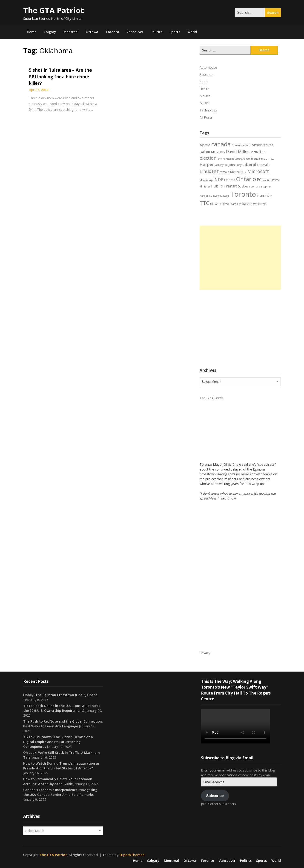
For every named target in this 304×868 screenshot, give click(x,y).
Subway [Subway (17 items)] (214, 196)
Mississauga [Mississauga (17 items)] (207, 180)
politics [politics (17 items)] (267, 180)
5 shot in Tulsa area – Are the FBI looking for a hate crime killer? (60, 77)
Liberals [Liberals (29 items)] (263, 165)
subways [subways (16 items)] (225, 196)
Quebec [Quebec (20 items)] (243, 186)
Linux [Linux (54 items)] (205, 171)
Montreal (71, 32)
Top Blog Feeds (211, 398)
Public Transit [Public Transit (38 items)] (224, 186)
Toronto (112, 32)
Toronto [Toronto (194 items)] (243, 194)
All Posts (206, 117)
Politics (156, 32)
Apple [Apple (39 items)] (205, 145)
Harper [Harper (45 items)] (207, 164)
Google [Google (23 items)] (240, 159)
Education (207, 75)
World (192, 32)
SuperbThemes (132, 855)
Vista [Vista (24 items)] (242, 204)
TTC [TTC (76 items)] (204, 203)
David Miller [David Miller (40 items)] (237, 151)
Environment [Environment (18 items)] (226, 159)
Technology (208, 110)
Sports (175, 32)
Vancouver (135, 32)
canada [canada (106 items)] (221, 144)
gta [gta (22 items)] (272, 159)
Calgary (50, 32)
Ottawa (92, 32)
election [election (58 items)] (208, 158)
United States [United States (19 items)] (229, 204)
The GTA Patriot (54, 10)
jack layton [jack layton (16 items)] (221, 165)
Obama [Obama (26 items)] (230, 180)
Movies (205, 96)
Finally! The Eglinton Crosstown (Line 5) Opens (60, 695)
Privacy (205, 653)
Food (204, 82)
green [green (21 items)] (265, 159)
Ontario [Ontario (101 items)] (246, 179)
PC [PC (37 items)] (259, 180)
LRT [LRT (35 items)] (215, 172)
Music (204, 103)
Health (204, 89)
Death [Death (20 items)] (254, 152)
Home (32, 32)
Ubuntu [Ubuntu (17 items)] (215, 204)
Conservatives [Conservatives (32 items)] (261, 145)
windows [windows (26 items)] (260, 204)
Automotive (208, 67)
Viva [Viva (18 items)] (250, 204)
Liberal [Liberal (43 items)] (249, 164)
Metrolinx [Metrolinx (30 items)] (238, 172)
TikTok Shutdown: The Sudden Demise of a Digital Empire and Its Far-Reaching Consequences (58, 742)
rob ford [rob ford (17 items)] (255, 186)
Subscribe (215, 796)
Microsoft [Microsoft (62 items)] (258, 171)
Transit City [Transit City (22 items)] (264, 196)
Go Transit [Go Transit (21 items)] (253, 159)
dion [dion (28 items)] (262, 152)
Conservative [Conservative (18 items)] (240, 145)
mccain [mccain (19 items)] (224, 172)
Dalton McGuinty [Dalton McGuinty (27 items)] (212, 152)
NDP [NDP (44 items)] (219, 179)
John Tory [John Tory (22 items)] (235, 165)
